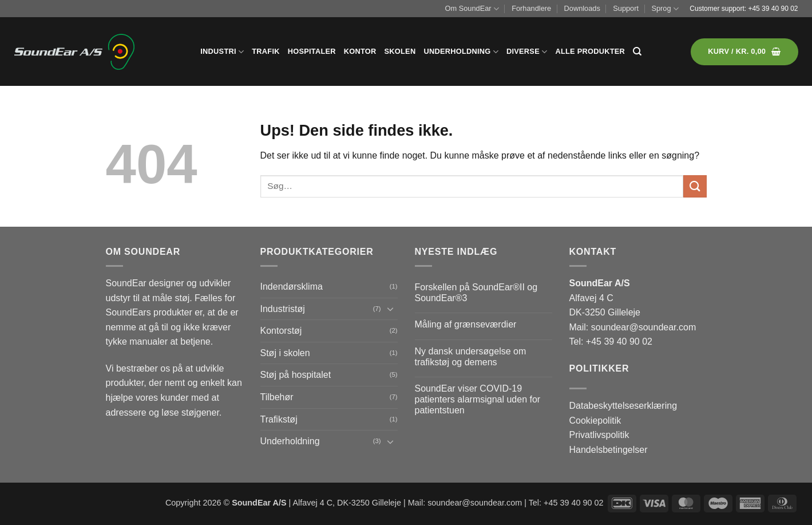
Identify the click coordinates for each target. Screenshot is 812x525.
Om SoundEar (472, 9)
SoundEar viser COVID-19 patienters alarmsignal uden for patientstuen (478, 399)
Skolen (400, 51)
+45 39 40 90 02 (773, 9)
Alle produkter (590, 51)
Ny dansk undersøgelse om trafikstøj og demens (471, 357)
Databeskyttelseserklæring (623, 406)
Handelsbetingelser (609, 450)
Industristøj (283, 309)
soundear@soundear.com (643, 327)
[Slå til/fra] (391, 309)
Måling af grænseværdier (466, 324)
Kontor (360, 51)
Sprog (665, 9)
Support (626, 8)
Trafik (266, 51)
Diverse (527, 52)
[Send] (695, 186)
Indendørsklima (292, 287)
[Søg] (637, 52)
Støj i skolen (285, 353)
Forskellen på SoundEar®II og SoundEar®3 (476, 293)
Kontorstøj (281, 331)
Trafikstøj (279, 419)
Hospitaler (312, 51)
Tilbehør (277, 397)
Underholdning (461, 52)
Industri (222, 52)
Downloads (582, 8)
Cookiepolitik (595, 421)
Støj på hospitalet (296, 375)
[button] (744, 52)
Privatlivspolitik (599, 435)
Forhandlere (531, 8)
